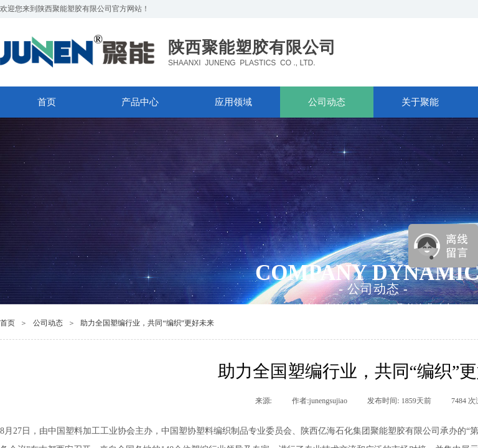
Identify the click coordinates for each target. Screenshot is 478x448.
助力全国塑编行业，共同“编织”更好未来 (147, 323)
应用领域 (233, 102)
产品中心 (140, 102)
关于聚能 (420, 102)
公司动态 (327, 102)
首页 (47, 102)
